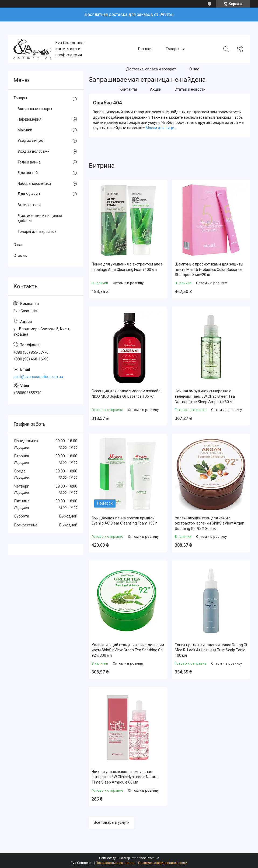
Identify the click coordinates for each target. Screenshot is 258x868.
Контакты (128, 89)
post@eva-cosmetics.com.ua (38, 377)
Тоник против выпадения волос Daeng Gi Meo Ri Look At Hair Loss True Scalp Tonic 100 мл (211, 650)
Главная (145, 49)
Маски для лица (160, 128)
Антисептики (29, 205)
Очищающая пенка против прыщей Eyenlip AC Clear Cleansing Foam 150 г (124, 521)
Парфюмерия (29, 119)
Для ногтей (28, 173)
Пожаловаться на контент (116, 863)
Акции (156, 89)
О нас (194, 69)
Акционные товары (35, 109)
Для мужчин (29, 194)
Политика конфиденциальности (163, 863)
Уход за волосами (34, 151)
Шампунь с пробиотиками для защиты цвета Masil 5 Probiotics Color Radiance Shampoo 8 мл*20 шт (209, 269)
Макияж (25, 130)
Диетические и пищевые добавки (40, 218)
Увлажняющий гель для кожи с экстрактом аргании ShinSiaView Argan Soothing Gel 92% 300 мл (210, 523)
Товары (172, 49)
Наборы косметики (34, 183)
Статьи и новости (190, 89)
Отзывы (20, 256)
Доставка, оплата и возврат (151, 69)
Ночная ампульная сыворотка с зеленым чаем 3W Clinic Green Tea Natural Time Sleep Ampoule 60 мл (205, 396)
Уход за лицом (31, 141)
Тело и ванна (29, 162)
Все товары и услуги (112, 822)
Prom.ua (153, 858)
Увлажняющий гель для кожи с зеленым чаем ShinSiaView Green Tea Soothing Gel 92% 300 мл (128, 650)
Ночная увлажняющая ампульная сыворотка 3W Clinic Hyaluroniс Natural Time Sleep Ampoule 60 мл (125, 777)
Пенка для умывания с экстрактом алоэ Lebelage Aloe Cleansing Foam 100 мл (127, 267)
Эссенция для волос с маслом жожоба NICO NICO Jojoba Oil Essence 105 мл (126, 394)
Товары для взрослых (37, 232)
